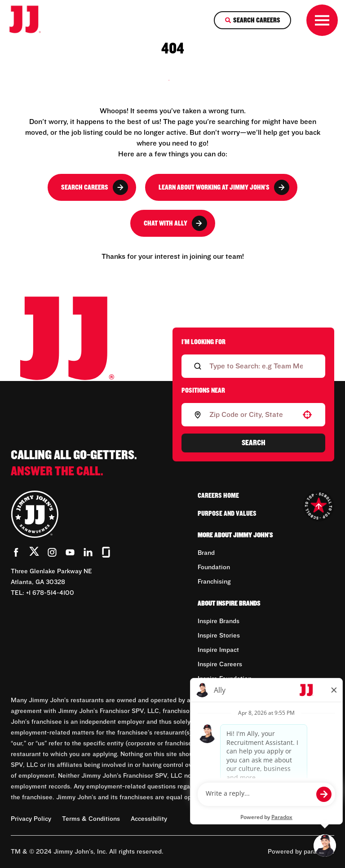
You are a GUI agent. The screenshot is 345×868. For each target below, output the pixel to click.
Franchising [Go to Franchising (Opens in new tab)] (214, 582)
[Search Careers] (252, 20)
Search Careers (95, 187)
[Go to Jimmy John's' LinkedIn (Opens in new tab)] (88, 552)
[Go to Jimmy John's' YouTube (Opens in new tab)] (70, 552)
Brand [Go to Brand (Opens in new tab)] (206, 553)
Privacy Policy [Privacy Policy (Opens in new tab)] (31, 819)
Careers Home (218, 496)
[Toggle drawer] (322, 20)
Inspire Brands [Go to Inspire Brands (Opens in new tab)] (219, 621)
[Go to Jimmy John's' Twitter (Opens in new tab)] (34, 553)
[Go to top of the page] (318, 506)
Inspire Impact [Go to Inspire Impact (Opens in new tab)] (218, 650)
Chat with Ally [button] (175, 223)
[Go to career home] (31, 20)
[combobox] (252, 415)
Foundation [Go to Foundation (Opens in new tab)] (214, 567)
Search (254, 443)
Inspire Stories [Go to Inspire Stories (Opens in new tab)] (219, 636)
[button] (307, 415)
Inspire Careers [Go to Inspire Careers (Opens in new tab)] (220, 664)
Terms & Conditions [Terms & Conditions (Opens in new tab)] (91, 819)
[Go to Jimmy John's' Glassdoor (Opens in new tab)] (106, 552)
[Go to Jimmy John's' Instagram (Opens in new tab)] (52, 552)
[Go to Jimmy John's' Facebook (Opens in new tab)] (16, 552)
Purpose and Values (227, 514)
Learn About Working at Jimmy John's (224, 187)
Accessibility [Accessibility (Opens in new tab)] (149, 819)
